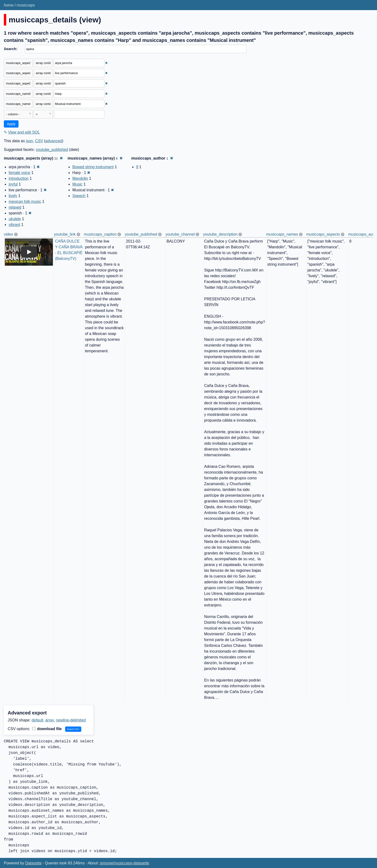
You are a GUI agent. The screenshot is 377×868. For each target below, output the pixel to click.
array (50, 720)
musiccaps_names (282, 234)
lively (13, 196)
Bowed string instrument (93, 167)
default (38, 720)
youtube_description (220, 234)
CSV (39, 141)
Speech (79, 196)
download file (47, 729)
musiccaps (26, 5)
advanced (54, 141)
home (9, 5)
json (29, 141)
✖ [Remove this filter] (106, 63)
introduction (19, 178)
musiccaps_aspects (323, 234)
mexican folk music (25, 202)
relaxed (15, 207)
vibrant (14, 225)
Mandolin (80, 178)
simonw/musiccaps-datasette (124, 863)
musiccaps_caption (100, 234)
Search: (11, 49)
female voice (19, 173)
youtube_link (65, 234)
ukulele (15, 219)
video (8, 234)
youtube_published (52, 150)
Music (77, 184)
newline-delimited (71, 720)
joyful (13, 184)
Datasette (33, 863)
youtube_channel (180, 234)
